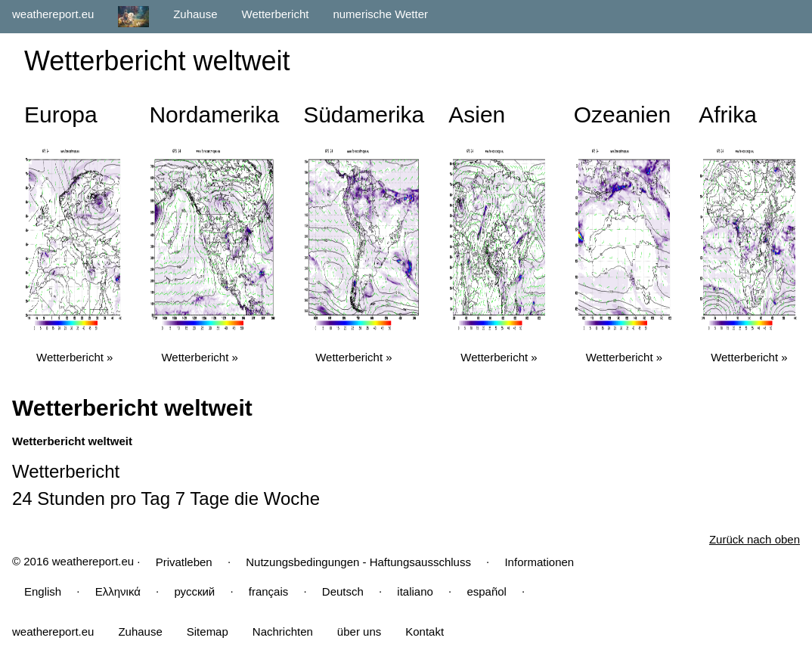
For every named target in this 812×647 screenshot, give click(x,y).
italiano (415, 591)
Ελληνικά (118, 591)
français (269, 591)
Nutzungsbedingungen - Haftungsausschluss (358, 562)
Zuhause (195, 14)
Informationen (539, 562)
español (487, 591)
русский (194, 591)
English (43, 591)
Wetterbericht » (74, 357)
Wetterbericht (276, 14)
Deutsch (343, 591)
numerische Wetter (380, 14)
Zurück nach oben (755, 539)
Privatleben (184, 562)
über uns (359, 632)
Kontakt (425, 632)
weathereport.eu (53, 14)
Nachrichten (283, 632)
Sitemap (208, 632)
